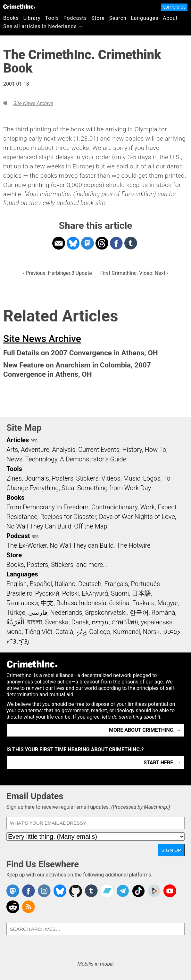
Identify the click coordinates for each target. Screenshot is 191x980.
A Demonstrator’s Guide (93, 459)
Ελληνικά (95, 593)
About (170, 18)
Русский (47, 593)
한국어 (139, 613)
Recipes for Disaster (68, 517)
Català (64, 632)
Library (32, 18)
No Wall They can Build (82, 545)
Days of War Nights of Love (137, 517)
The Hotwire (133, 545)
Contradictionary (114, 507)
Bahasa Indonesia (81, 603)
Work (148, 507)
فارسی (38, 613)
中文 (47, 603)
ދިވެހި (81, 632)
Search (118, 18)
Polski (71, 593)
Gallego (100, 632)
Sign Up (171, 850)
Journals (37, 478)
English (17, 584)
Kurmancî (127, 632)
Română (163, 613)
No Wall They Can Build (39, 526)
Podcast (18, 536)
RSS (34, 441)
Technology (41, 459)
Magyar (168, 603)
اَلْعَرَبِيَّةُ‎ (15, 622)
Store (98, 18)
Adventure (35, 450)
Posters (63, 478)
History (132, 450)
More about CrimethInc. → (145, 730)
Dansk (80, 622)
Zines (14, 478)
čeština (119, 603)
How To (156, 450)
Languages (145, 18)
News (14, 459)
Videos (111, 478)
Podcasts (75, 18)
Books (11, 18)
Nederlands (66, 613)
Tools (52, 18)
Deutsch (90, 584)
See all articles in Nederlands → (43, 26)
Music (132, 478)
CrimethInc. (19, 6)
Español (41, 584)
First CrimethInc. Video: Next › (134, 273)
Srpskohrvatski (106, 613)
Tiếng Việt (38, 632)
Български (22, 603)
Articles (18, 440)
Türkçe (16, 613)
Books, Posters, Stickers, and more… (57, 565)
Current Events (99, 450)
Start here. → (162, 763)
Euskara (144, 603)
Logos (152, 478)
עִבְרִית (100, 622)
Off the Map (91, 526)
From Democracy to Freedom (47, 507)
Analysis (64, 450)
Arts (12, 450)
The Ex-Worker (27, 545)
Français (116, 584)
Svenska (57, 622)
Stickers (87, 478)
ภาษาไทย (125, 622)
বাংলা (35, 622)
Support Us (174, 7)
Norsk (151, 632)
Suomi (120, 593)
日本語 (141, 593)
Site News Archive (33, 103)
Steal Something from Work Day (106, 488)
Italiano (65, 584)
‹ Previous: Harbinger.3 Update (57, 273)
